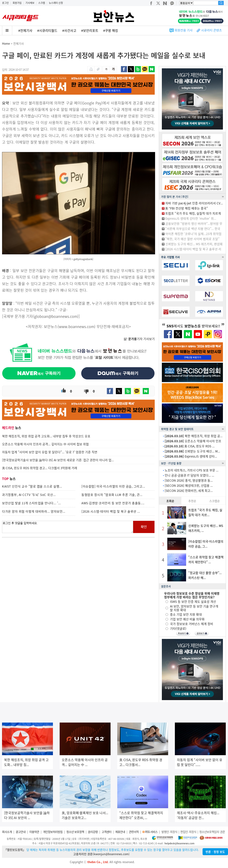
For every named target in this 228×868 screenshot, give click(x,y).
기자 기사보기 (139, 339)
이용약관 (34, 832)
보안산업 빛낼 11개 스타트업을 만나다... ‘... (31, 503)
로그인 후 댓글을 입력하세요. (68, 527)
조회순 (170, 501)
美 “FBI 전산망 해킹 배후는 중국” (186, 208)
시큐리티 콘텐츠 (212, 30)
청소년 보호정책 (75, 832)
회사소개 (7, 832)
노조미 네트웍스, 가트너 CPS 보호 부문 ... (192, 470)
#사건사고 (69, 30)
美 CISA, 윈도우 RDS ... (190, 446)
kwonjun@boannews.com (111, 854)
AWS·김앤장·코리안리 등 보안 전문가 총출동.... (113, 503)
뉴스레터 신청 (56, 3)
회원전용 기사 (184, 30)
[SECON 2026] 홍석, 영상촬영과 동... (189, 480)
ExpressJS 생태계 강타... (191, 456)
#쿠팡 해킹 (111, 30)
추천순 (192, 501)
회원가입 (17, 3)
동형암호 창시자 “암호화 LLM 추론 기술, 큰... (112, 495)
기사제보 (30, 3)
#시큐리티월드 (47, 30)
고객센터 (106, 832)
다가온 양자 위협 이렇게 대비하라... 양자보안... (34, 511)
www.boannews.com (77, 326)
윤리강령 (93, 832)
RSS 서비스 (151, 832)
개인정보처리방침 (53, 832)
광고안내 (21, 832)
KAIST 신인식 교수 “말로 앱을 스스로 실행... (32, 486)
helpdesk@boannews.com (179, 843)
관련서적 (134, 832)
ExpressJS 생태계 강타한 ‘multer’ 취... (191, 218)
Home (6, 43)
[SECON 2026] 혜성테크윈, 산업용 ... (189, 486)
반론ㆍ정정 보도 (215, 852)
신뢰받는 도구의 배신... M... (192, 451)
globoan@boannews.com (56, 316)
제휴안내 (120, 832)
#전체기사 (25, 30)
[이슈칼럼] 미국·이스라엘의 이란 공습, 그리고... (113, 486)
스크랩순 (215, 501)
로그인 (5, 3)
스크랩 (42, 3)
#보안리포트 (90, 30)
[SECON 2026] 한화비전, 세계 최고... (189, 491)
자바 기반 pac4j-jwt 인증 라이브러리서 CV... (194, 203)
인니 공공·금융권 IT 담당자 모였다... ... (189, 475)
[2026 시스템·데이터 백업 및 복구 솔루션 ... (111, 511)
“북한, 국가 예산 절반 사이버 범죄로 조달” (192, 239)
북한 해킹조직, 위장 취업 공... (194, 436)
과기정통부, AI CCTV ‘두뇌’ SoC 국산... (29, 495)
